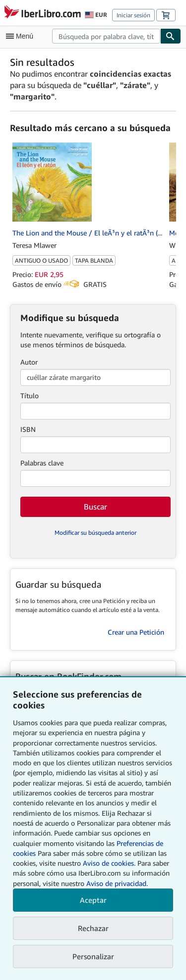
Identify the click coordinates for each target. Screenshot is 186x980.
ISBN (28, 429)
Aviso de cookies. (109, 863)
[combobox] (106, 36)
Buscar (95, 507)
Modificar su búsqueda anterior (95, 533)
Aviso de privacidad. (117, 883)
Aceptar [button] (93, 900)
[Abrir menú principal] (22, 36)
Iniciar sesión (133, 15)
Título (30, 396)
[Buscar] (171, 36)
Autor (29, 362)
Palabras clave (42, 463)
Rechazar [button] (93, 928)
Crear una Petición (136, 632)
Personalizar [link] (93, 956)
